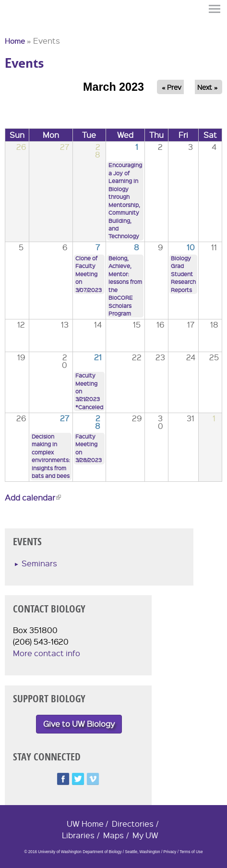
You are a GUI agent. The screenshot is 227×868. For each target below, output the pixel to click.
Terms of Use (191, 852)
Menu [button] (215, 9)
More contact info (47, 653)
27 (65, 418)
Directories (133, 824)
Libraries (78, 835)
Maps (113, 835)
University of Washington (22, 25)
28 (98, 422)
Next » (207, 87)
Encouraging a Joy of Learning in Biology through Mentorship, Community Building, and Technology (125, 201)
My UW (145, 835)
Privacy (170, 852)
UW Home (85, 824)
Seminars (39, 563)
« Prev (172, 87)
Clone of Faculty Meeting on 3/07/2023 (89, 274)
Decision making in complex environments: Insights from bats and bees (51, 456)
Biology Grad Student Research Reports (183, 274)
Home (15, 41)
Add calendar (33, 497)
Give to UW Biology (79, 724)
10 (191, 247)
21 (98, 357)
